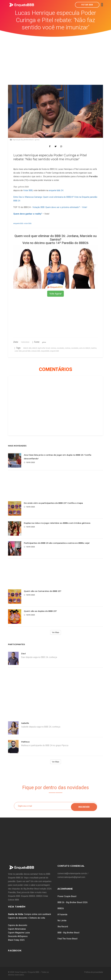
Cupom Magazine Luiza (19, 933)
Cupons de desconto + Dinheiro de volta (26, 918)
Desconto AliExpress (18, 936)
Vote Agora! (55, 294)
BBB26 (61, 908)
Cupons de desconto (18, 925)
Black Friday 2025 (16, 940)
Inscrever (84, 806)
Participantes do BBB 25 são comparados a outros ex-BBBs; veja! (57, 543)
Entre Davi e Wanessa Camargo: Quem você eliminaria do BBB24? (44, 197)
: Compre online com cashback (30, 914)
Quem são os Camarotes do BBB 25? (43, 591)
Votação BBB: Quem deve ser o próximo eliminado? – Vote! (60, 207)
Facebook (15, 951)
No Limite (62, 921)
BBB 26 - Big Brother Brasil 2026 (73, 902)
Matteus (25, 742)
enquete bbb (18, 223)
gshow (44, 342)
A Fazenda (62, 914)
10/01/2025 (29, 462)
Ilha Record (63, 927)
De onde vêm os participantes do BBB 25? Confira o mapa (53, 503)
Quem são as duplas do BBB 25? (40, 611)
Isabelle (25, 723)
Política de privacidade (94, 972)
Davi (23, 654)
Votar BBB (87, 5)
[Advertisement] (56, 57)
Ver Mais (56, 632)
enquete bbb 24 (56, 190)
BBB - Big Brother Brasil (68, 933)
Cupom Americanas (17, 929)
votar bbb (28, 223)
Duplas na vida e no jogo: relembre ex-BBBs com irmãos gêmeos (57, 523)
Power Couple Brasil (67, 896)
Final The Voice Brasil (67, 939)
